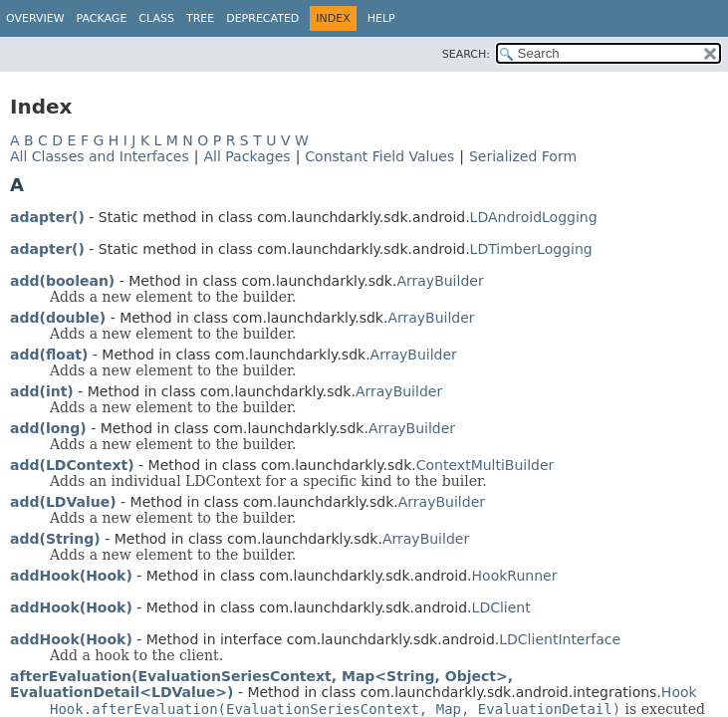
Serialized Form (523, 156)
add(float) (49, 355)
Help (381, 18)
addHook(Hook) (71, 576)
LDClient (501, 607)
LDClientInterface (560, 639)
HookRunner (515, 576)
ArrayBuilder (440, 281)
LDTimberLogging (531, 249)
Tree (200, 18)
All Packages (246, 156)
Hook (679, 692)
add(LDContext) (72, 465)
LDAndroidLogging (534, 217)
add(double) (58, 318)
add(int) (42, 391)
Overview (35, 18)
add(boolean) (62, 281)
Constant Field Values (379, 156)
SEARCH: (466, 54)
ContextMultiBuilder (485, 465)
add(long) (48, 428)
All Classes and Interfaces (100, 156)
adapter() (47, 217)
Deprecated (262, 18)
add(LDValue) (63, 502)
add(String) (55, 539)
